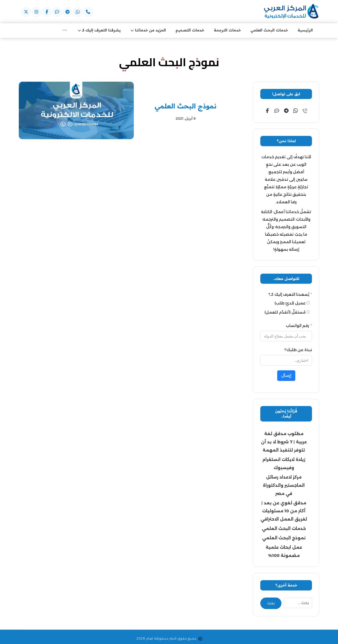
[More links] (65, 30)
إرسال (286, 376)
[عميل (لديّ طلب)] (308, 303)
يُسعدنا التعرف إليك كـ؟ (289, 295)
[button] (88, 12)
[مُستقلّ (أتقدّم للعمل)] (308, 312)
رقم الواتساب (298, 326)
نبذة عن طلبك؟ (298, 350)
